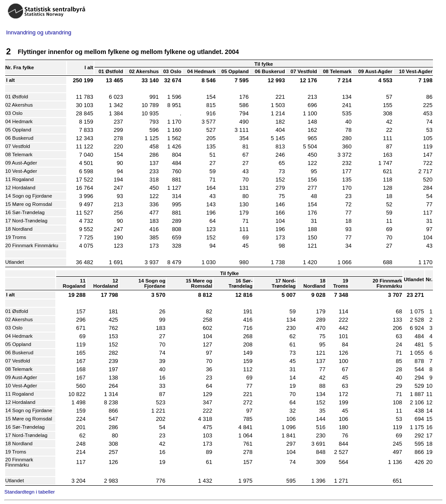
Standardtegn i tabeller (30, 492)
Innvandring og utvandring (39, 32)
